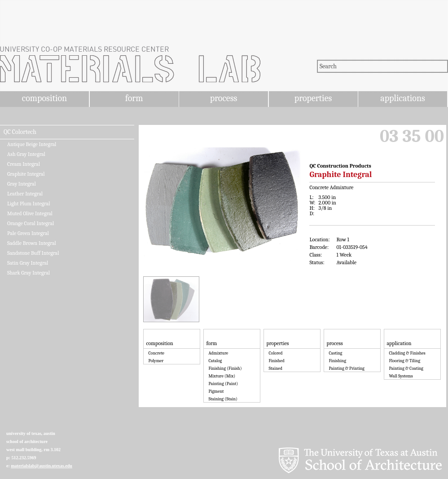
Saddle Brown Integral (32, 243)
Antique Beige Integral (32, 144)
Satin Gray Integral (28, 263)
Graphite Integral (26, 174)
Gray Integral (22, 184)
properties (313, 98)
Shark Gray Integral (29, 273)
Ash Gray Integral (26, 154)
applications (403, 98)
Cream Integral (24, 164)
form (134, 98)
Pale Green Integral (28, 233)
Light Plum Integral (29, 204)
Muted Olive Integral (30, 213)
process (224, 98)
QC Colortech (20, 132)
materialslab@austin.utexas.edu (42, 466)
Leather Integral (25, 194)
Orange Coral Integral (31, 223)
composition (44, 98)
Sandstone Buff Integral (33, 253)
